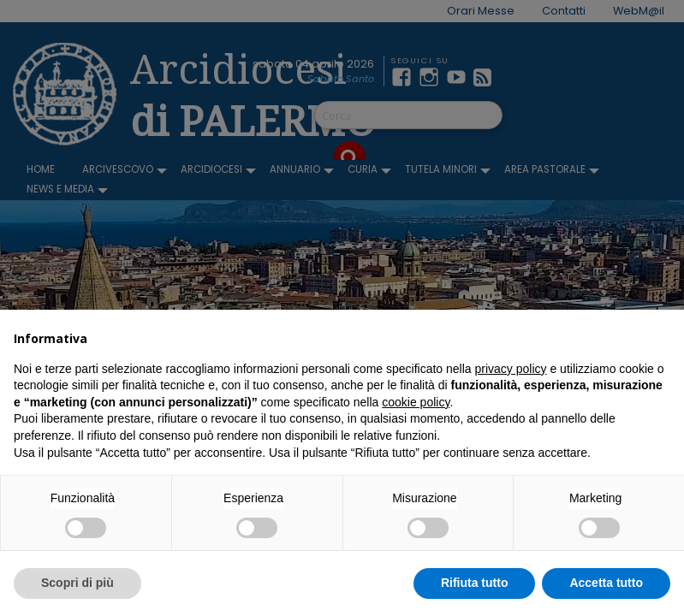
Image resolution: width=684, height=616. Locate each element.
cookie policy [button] (416, 402)
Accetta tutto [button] (606, 583)
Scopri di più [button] (77, 583)
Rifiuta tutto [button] (475, 583)
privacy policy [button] (511, 369)
